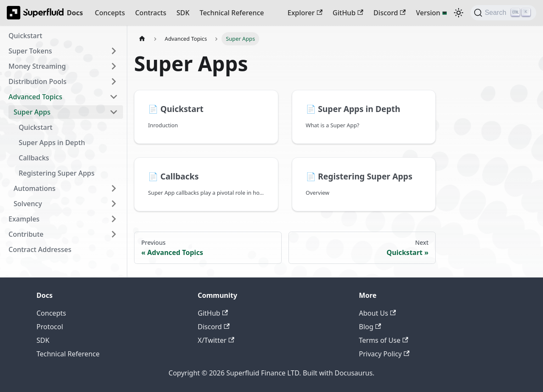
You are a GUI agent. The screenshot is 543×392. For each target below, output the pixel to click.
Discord (389, 13)
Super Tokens (30, 51)
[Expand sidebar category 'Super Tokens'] (114, 51)
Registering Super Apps (57, 173)
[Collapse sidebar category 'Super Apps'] (114, 112)
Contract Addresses (40, 249)
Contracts (150, 13)
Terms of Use (383, 340)
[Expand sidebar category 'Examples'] (114, 219)
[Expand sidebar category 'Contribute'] (114, 234)
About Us (377, 313)
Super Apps (32, 112)
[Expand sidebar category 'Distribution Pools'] (114, 81)
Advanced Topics (35, 97)
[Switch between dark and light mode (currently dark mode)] (459, 13)
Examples (24, 219)
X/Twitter (216, 340)
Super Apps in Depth (52, 143)
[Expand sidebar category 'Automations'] (114, 188)
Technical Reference (232, 13)
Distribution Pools (38, 81)
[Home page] (142, 39)
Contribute (26, 234)
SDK (183, 13)
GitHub (348, 13)
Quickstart (25, 36)
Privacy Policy (384, 354)
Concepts (110, 13)
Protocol (50, 327)
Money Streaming (37, 66)
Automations (35, 188)
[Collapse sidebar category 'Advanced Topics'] (114, 97)
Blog (370, 327)
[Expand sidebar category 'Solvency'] (114, 204)
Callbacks (34, 158)
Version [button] (428, 13)
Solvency (28, 204)
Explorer (305, 13)
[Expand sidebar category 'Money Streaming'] (114, 66)
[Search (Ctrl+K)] (503, 13)
